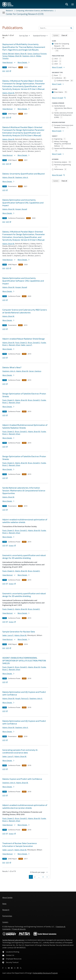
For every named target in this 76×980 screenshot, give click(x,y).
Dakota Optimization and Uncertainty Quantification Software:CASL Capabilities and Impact (23, 203)
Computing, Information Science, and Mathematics (35, 11)
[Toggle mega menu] (73, 4)
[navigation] (25, 36)
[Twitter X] (6, 968)
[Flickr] (12, 968)
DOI (4, 71)
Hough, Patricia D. (22, 698)
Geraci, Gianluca (33, 54)
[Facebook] (3, 968)
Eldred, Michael (8, 54)
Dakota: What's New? (12, 367)
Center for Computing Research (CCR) (25, 14)
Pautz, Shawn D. (21, 343)
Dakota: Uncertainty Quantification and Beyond (23, 174)
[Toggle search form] (67, 4)
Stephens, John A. (29, 56)
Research (9, 11)
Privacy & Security (19, 929)
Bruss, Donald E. (34, 343)
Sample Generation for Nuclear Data (19, 632)
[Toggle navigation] (4, 13)
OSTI (9, 71)
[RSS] (21, 968)
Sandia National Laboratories (13, 940)
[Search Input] (56, 28)
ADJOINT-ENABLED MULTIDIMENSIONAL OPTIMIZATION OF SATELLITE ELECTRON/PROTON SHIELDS (24, 660)
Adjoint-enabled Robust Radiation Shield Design (24, 339)
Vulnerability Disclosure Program (45, 973)
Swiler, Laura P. (27, 345)
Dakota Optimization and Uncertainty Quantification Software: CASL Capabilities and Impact (23, 281)
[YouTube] (9, 968)
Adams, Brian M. (21, 54)
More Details (23, 62)
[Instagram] (15, 968)
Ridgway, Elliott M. (15, 56)
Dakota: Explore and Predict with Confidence (22, 779)
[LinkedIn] (18, 968)
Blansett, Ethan (15, 345)
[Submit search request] (71, 28)
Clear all (65, 35)
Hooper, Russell (21, 209)
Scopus (12, 545)
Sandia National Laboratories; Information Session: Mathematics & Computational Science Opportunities (24, 490)
